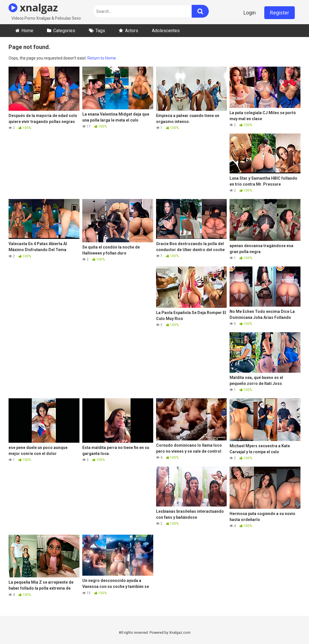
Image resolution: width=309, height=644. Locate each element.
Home (27, 31)
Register (280, 13)
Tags (100, 31)
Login (250, 13)
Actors (132, 31)
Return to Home (102, 58)
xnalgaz (33, 8)
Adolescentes (166, 31)
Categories (64, 31)
